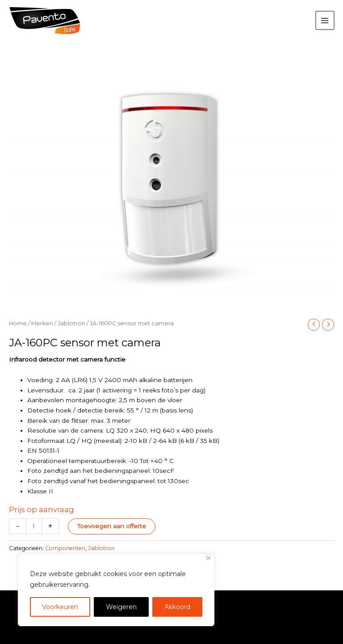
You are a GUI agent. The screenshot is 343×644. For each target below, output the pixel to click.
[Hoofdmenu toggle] (325, 20)
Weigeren (121, 607)
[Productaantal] (34, 526)
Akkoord (177, 607)
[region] (116, 590)
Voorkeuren (60, 607)
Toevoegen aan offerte (112, 526)
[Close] (208, 558)
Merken (42, 323)
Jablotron (71, 323)
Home (18, 323)
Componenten (65, 548)
